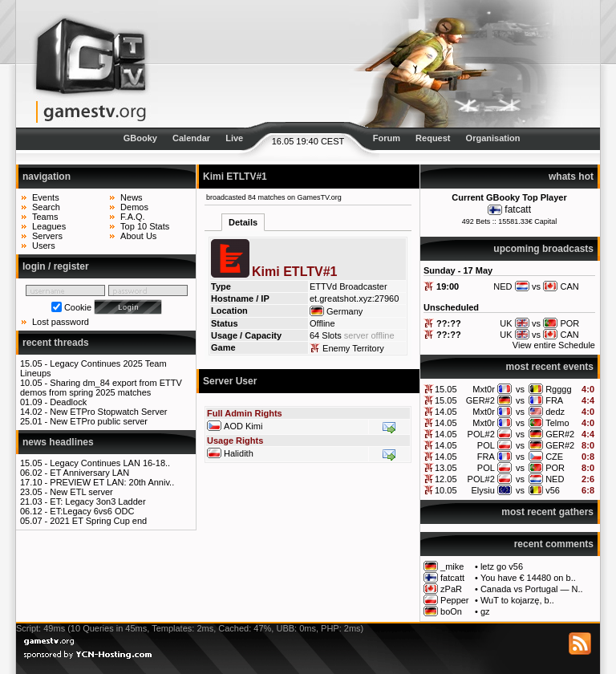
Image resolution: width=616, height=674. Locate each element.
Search (46, 207)
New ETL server (81, 492)
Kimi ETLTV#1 (235, 177)
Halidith (239, 453)
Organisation (493, 138)
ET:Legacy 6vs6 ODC (92, 511)
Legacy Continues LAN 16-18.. (110, 463)
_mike (452, 566)
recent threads (56, 343)
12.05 (446, 479)
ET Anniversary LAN (89, 473)
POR (555, 468)
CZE (554, 457)
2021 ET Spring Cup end (98, 521)
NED (555, 479)
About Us (138, 236)
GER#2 (480, 400)
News (132, 197)
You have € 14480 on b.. (528, 578)
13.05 (446, 468)
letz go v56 (502, 566)
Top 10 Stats (145, 226)
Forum (387, 138)
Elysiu (483, 490)
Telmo (557, 423)
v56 (553, 490)
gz (485, 611)
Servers (47, 236)
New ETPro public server (99, 421)
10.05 (446, 490)
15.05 (446, 389)
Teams (45, 217)
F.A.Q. (133, 217)
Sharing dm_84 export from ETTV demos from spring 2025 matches (101, 388)
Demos (134, 207)
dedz (555, 412)
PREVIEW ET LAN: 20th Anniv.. (112, 482)
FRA (554, 400)
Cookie (78, 307)
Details (243, 222)
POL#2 (481, 434)
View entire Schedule (554, 345)
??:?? (449, 323)
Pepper (454, 600)
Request (433, 138)
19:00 (448, 286)
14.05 (446, 412)
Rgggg (558, 389)
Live (234, 138)
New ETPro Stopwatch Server (108, 412)
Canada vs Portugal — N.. (532, 589)
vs (520, 389)
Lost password (61, 322)
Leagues (49, 226)
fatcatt (518, 209)
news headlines (58, 442)
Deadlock (68, 402)
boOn (451, 611)
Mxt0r (484, 389)
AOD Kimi (243, 426)
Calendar (191, 138)
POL (486, 445)
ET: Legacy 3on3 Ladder (97, 501)
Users (44, 246)
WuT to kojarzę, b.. (517, 600)
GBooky (140, 138)
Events (46, 197)
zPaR (451, 589)
